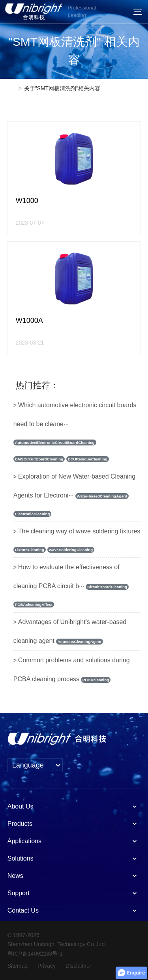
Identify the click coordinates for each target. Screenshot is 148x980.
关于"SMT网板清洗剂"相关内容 (62, 88)
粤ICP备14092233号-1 (35, 954)
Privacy (47, 966)
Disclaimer (78, 966)
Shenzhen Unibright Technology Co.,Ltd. (57, 944)
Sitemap (18, 966)
